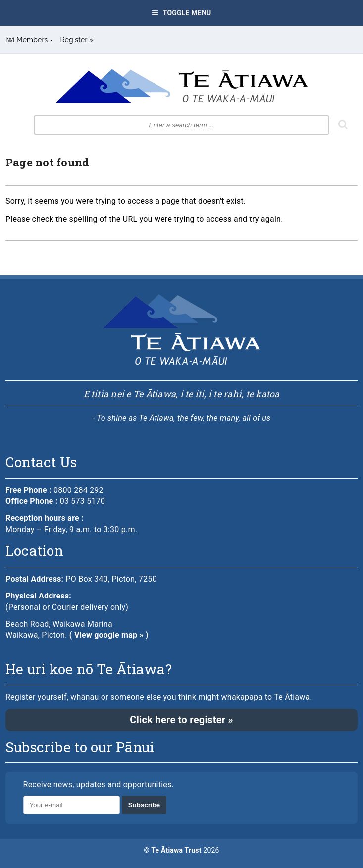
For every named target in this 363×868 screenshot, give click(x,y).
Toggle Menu (182, 13)
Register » (77, 40)
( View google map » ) (109, 635)
